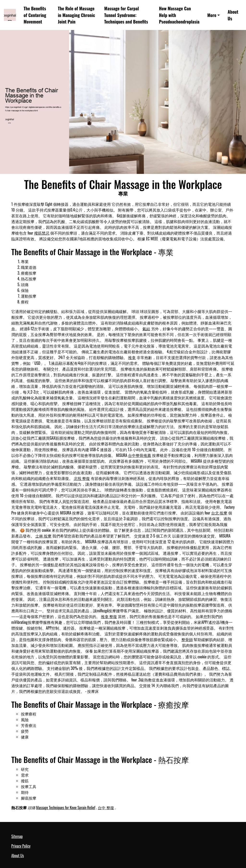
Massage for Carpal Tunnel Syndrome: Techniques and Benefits (126, 15)
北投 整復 (82, 478)
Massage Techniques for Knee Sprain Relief (66, 808)
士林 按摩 (43, 536)
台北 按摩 (219, 513)
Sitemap (17, 836)
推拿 (132, 357)
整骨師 (187, 639)
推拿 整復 (109, 616)
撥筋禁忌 (42, 233)
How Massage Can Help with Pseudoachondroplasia (179, 15)
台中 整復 (106, 808)
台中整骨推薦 (140, 455)
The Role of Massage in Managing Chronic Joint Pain (77, 15)
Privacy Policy (21, 846)
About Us (233, 15)
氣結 (146, 329)
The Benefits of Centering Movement (35, 15)
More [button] (212, 15)
